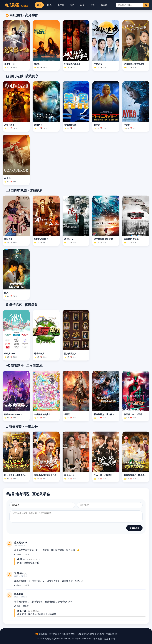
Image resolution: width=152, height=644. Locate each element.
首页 (39, 5)
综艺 (72, 5)
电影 (49, 5)
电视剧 (61, 5)
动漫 (82, 5)
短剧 (93, 5)
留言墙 (104, 5)
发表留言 (134, 528)
